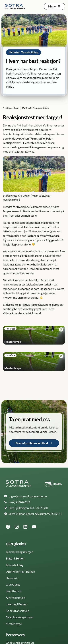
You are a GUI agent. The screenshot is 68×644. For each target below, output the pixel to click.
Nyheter (14, 52)
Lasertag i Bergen (17, 604)
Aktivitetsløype (15, 598)
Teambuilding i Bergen (19, 552)
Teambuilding (30, 52)
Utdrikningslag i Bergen (20, 571)
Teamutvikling (15, 565)
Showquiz (12, 578)
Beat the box (14, 591)
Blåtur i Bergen (15, 558)
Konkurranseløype (17, 611)
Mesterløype (14, 624)
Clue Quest (13, 584)
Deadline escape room (20, 617)
